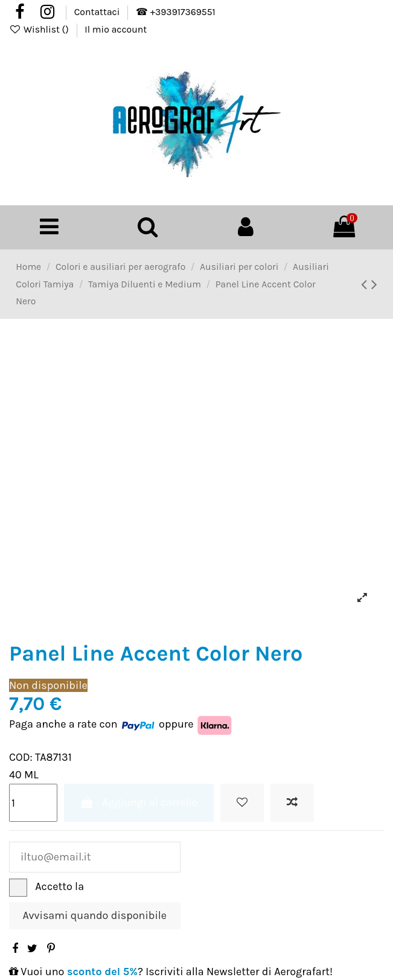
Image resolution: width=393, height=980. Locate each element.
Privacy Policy (120, 886)
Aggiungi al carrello (139, 802)
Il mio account (116, 30)
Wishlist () (40, 30)
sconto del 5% (102, 972)
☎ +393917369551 (176, 12)
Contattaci (98, 12)
